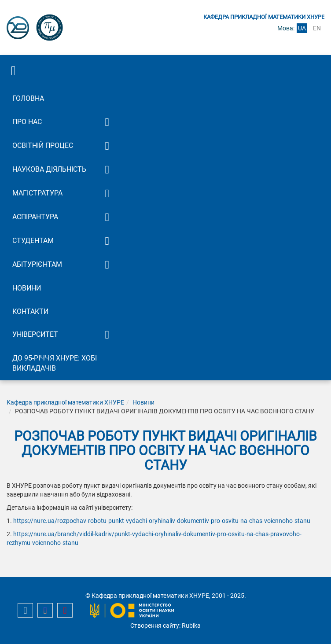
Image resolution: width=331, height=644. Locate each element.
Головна (28, 98)
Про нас (27, 122)
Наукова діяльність (49, 169)
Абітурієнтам (37, 264)
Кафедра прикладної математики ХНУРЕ (65, 402)
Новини (27, 288)
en (317, 28)
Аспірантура (35, 217)
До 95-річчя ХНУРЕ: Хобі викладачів (55, 363)
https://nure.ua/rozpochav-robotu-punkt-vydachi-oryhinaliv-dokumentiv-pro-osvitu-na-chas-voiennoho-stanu (162, 521)
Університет (35, 334)
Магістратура (37, 193)
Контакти (30, 311)
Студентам (33, 241)
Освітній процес (43, 145)
